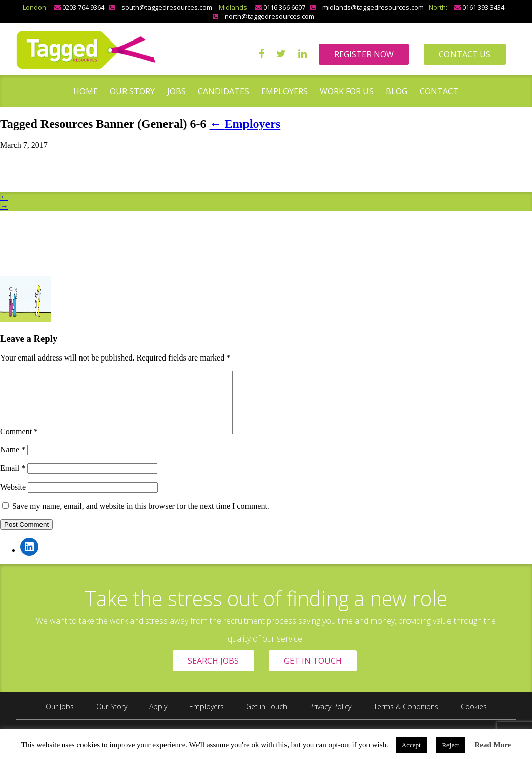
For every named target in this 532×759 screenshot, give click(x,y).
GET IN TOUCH (313, 673)
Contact (439, 91)
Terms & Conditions (406, 719)
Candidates (223, 91)
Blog (397, 91)
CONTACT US (465, 54)
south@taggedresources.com (167, 7)
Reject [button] (450, 745)
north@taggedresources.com (270, 16)
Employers (284, 91)
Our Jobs (60, 719)
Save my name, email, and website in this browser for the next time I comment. (141, 518)
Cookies (474, 719)
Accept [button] (411, 745)
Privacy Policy (330, 719)
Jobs (176, 91)
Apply (158, 719)
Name (13, 462)
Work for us (347, 91)
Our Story (132, 91)
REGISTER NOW (364, 54)
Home (86, 91)
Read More (493, 745)
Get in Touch (267, 719)
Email (13, 480)
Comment (19, 444)
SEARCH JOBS (213, 673)
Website (13, 499)
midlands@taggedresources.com (373, 7)
